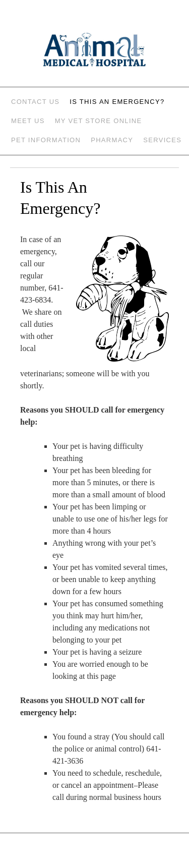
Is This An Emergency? (117, 102)
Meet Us (28, 121)
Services (162, 140)
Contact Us (35, 102)
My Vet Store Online (99, 121)
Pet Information (46, 140)
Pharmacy (112, 140)
